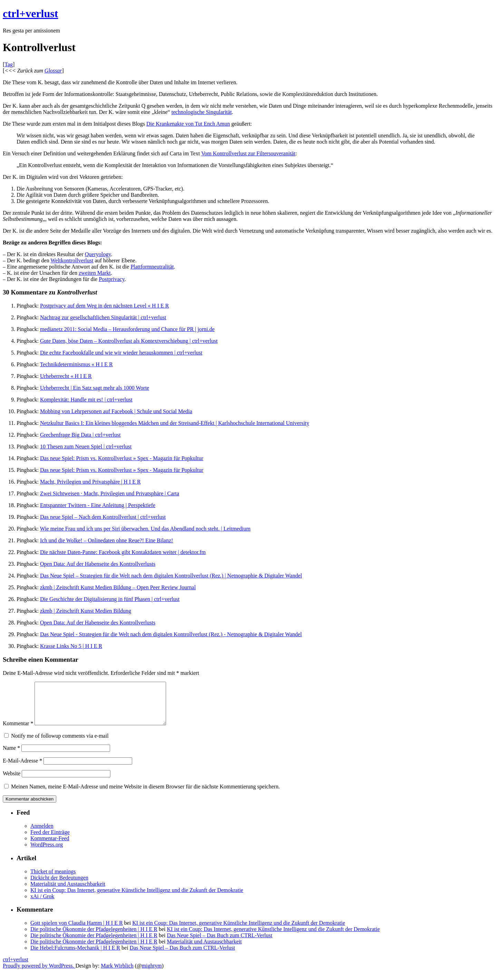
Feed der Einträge (50, 840)
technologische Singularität (202, 112)
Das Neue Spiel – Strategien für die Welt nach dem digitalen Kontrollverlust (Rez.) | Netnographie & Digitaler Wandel (171, 576)
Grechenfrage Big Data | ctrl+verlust (80, 435)
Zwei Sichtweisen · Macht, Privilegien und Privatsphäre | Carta (110, 493)
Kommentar (18, 732)
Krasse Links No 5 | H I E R (71, 646)
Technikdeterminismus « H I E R (76, 364)
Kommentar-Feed (50, 847)
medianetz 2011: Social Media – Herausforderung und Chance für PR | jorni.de (127, 329)
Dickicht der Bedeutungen (59, 886)
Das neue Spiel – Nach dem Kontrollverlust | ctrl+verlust (103, 517)
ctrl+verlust (30, 13)
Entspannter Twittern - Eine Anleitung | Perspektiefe (98, 505)
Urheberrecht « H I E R (66, 376)
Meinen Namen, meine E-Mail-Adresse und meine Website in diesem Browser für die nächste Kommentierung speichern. (145, 795)
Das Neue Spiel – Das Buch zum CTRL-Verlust (220, 944)
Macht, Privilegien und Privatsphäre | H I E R (90, 482)
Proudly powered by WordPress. (39, 974)
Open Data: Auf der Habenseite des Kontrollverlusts (98, 564)
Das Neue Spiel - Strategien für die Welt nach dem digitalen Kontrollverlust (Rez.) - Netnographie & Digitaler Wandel (171, 634)
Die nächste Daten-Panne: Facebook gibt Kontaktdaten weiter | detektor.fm (123, 552)
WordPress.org (47, 853)
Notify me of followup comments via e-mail (60, 744)
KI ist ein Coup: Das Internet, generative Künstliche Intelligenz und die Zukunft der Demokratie (137, 898)
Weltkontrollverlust (72, 260)
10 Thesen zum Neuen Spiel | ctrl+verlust (86, 447)
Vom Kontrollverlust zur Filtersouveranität (248, 153)
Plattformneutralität (152, 267)
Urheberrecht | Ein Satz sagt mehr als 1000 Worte (95, 388)
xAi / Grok (42, 905)
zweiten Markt (95, 273)
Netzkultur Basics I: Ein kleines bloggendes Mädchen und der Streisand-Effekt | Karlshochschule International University (175, 423)
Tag (9, 64)
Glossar (53, 71)
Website (12, 782)
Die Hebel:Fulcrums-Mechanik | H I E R (75, 956)
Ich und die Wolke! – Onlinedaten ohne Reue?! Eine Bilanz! (106, 540)
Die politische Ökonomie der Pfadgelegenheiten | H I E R (94, 937)
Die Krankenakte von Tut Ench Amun (188, 124)
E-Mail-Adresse (22, 769)
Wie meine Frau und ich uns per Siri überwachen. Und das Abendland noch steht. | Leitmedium (145, 529)
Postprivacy (112, 279)
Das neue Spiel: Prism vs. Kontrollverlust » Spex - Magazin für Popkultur (122, 458)
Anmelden (42, 834)
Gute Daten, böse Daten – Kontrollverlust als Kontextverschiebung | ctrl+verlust (129, 341)
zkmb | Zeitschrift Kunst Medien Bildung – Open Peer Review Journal (118, 587)
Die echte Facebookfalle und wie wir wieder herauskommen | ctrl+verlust (121, 353)
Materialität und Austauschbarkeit (68, 892)
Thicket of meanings (53, 880)
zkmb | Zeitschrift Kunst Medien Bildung (86, 611)
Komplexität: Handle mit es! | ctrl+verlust (86, 400)
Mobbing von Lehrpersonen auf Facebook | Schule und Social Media (116, 411)
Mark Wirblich (117, 974)
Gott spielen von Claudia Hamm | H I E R (77, 931)
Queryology (98, 254)
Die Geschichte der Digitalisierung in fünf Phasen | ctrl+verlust (110, 599)
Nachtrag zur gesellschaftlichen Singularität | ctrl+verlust (103, 317)
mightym (152, 974)
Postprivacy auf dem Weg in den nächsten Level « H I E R (104, 306)
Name (11, 756)
